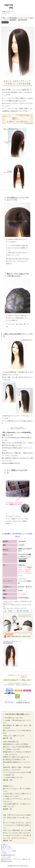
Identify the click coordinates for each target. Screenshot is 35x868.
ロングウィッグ (6, 13)
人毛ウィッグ (10, 12)
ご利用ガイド (5, 845)
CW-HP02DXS (8, 643)
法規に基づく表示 (6, 847)
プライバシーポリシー (7, 849)
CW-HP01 (27, 432)
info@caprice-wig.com (7, 861)
